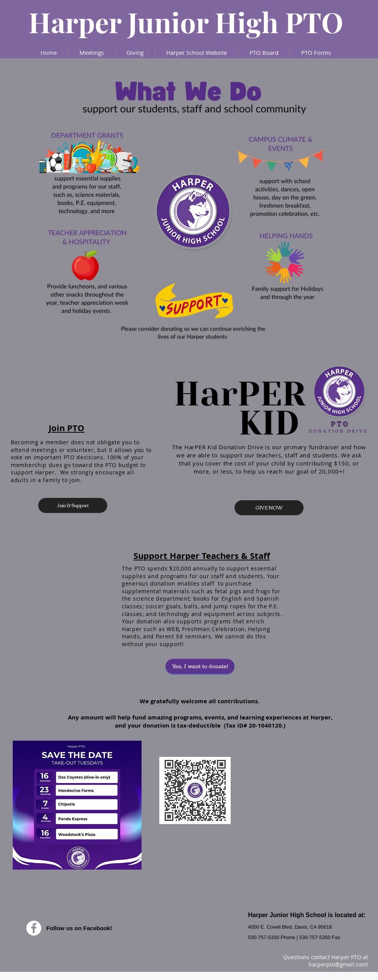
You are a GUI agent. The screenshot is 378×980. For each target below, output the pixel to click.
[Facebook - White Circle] (34, 928)
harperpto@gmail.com (337, 964)
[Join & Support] (73, 505)
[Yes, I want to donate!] (200, 666)
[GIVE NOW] (269, 508)
